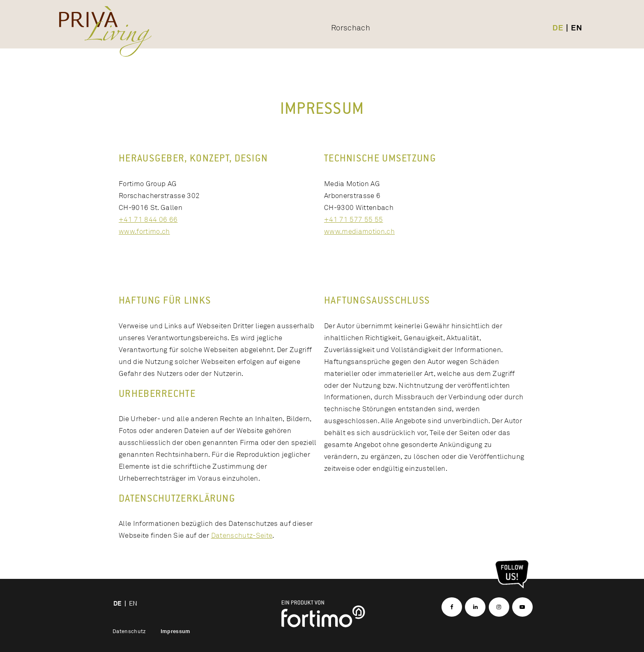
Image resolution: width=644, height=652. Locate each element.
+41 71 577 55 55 (353, 219)
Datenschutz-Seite (242, 535)
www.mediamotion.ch (359, 231)
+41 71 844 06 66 (148, 219)
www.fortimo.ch (144, 231)
